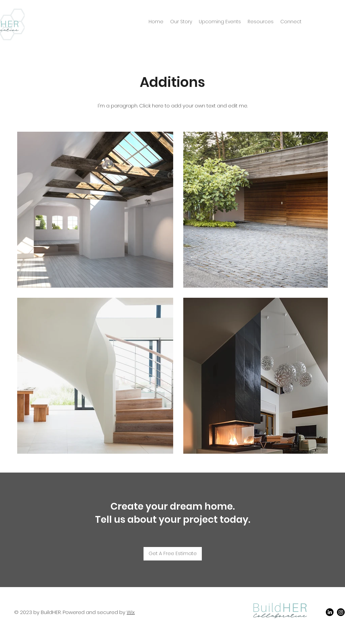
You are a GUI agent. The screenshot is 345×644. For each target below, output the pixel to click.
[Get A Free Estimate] (173, 554)
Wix (131, 612)
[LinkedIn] (330, 612)
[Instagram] (341, 612)
